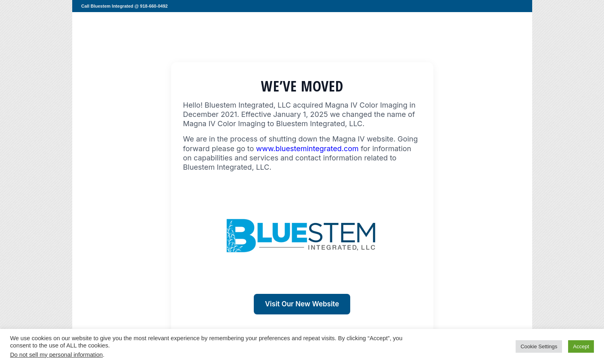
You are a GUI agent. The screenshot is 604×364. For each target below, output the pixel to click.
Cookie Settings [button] (539, 346)
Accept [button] (581, 346)
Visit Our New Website (302, 304)
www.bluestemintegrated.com (307, 149)
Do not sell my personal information (56, 355)
